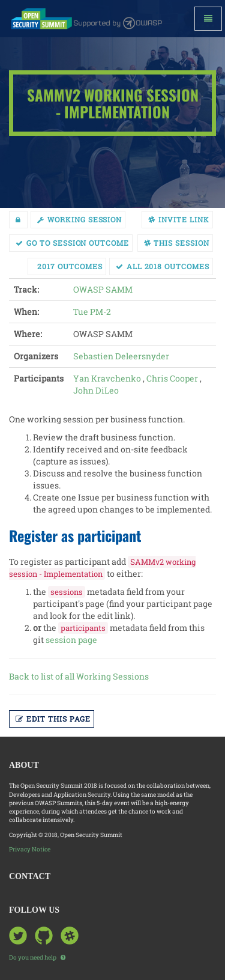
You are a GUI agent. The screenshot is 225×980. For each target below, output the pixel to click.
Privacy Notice (30, 849)
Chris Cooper (172, 378)
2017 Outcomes (70, 266)
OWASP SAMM (103, 289)
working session (79, 219)
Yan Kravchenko (107, 378)
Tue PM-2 (92, 312)
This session (177, 243)
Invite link (179, 219)
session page (71, 640)
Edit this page (53, 719)
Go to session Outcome (72, 243)
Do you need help (37, 957)
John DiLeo (96, 390)
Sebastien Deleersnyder (121, 356)
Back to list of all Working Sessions (79, 676)
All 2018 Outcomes (163, 266)
